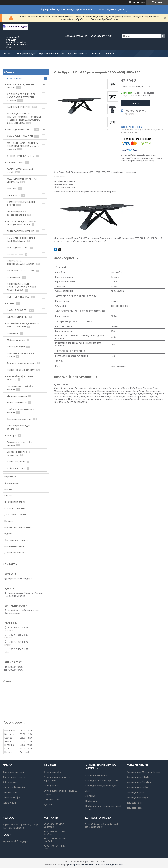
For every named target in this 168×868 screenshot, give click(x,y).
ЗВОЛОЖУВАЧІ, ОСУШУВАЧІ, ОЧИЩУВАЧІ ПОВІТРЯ (22, 223)
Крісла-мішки (10, 803)
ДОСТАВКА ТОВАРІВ (16, 515)
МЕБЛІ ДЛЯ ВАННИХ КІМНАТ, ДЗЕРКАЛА (22, 180)
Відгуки (96, 54)
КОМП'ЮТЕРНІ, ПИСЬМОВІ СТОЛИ (21, 203)
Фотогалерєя (11, 483)
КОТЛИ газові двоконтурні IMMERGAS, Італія (21, 239)
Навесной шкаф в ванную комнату (20, 378)
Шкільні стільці (52, 799)
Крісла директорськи (14, 777)
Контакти (109, 54)
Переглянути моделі (111, 9)
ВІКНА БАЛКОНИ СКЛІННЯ (21, 231)
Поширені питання (14, 546)
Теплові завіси (134, 803)
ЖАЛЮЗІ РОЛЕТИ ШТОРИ (21, 271)
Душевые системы (17, 396)
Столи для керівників (97, 775)
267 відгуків (139, 2)
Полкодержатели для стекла (19, 427)
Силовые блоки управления (21, 363)
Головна (9, 54)
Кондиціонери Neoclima (139, 782)
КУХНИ (11, 303)
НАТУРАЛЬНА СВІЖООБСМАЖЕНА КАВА (21, 262)
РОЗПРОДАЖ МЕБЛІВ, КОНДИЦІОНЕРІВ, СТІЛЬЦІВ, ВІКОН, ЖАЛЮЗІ (22, 287)
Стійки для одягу (16, 468)
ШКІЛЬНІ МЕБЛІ (15, 162)
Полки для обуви (16, 347)
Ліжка (88, 791)
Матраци (90, 796)
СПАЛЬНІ (12, 189)
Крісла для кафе (11, 798)
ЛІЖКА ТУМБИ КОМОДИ (20, 136)
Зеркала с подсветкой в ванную (20, 444)
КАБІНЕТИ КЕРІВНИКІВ (19, 107)
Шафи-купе (91, 801)
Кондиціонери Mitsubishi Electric (143, 772)
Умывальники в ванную (19, 419)
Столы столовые (16, 462)
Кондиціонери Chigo (137, 798)
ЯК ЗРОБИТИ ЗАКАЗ (15, 502)
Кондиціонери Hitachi (138, 777)
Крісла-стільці (10, 782)
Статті (8, 496)
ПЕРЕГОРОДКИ (15, 254)
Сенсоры (12, 435)
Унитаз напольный (17, 403)
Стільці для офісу (53, 772)
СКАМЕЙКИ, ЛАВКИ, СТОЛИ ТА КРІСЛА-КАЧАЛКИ (23, 325)
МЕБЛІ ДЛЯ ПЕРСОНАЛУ (20, 129)
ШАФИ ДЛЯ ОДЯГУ (17, 310)
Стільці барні (51, 786)
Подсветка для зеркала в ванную (20, 355)
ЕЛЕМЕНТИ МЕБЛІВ (17, 317)
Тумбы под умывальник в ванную (20, 411)
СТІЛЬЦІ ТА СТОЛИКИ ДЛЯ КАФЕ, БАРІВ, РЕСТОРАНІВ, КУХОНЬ (21, 97)
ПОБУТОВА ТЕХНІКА (18, 297)
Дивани (48, 804)
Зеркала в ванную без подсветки (18, 453)
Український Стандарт (52, 54)
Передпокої (13, 195)
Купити (135, 103)
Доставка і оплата (78, 54)
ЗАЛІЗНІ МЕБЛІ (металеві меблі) (20, 171)
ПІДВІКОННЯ (14, 277)
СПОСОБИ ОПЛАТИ (15, 508)
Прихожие (12, 333)
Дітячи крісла (10, 792)
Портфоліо (10, 477)
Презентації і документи (17, 527)
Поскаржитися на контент (81, 865)
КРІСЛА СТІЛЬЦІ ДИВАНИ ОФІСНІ (20, 86)
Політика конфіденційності (110, 865)
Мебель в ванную (16, 340)
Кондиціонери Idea (137, 792)
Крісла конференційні (14, 787)
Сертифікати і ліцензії (16, 540)
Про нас (9, 521)
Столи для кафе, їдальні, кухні (101, 786)
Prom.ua (101, 862)
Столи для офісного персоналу (102, 780)
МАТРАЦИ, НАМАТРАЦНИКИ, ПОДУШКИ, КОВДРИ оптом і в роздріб (23, 146)
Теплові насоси (134, 808)
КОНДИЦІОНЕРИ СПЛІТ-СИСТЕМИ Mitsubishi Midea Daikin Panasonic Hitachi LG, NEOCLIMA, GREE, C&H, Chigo (24, 118)
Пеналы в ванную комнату (21, 370)
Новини (8, 489)
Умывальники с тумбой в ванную (20, 388)
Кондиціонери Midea (137, 787)
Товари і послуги (26, 54)
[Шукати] (163, 36)
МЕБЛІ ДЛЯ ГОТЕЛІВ (18, 248)
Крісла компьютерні (13, 772)
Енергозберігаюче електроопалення (17, 213)
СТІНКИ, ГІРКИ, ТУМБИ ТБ (20, 156)
